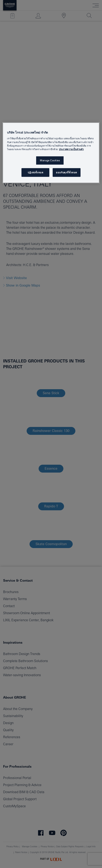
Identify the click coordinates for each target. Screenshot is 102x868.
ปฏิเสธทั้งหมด (36, 172)
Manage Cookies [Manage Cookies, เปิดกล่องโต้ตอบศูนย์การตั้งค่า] (50, 160)
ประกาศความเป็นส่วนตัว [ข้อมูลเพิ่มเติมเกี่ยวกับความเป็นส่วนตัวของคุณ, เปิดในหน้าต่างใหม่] (71, 149)
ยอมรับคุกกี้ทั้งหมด (66, 172)
